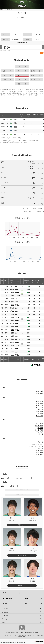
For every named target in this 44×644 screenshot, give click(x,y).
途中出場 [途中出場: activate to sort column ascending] (35, 115)
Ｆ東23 (12, 292)
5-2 (18, 346)
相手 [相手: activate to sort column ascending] (11, 281)
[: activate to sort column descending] (2, 115)
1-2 (18, 286)
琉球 (12, 299)
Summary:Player (7, 598)
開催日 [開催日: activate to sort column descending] (6, 281)
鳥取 (15, 119)
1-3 (18, 305)
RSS (42, 53)
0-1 (18, 289)
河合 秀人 (40, 432)
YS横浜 (11, 302)
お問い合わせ (35, 633)
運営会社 (29, 633)
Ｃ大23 (12, 317)
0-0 (18, 296)
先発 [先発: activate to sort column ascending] (28, 115)
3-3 (18, 336)
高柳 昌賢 (40, 450)
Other (4, 622)
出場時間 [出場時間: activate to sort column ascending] (27, 281)
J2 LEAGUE (5, 612)
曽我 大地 (40, 412)
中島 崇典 (40, 403)
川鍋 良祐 (40, 401)
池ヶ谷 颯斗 (39, 430)
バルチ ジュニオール (36, 446)
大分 (12, 286)
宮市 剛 (40, 448)
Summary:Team (28, 593)
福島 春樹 (40, 393)
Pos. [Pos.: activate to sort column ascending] (32, 281)
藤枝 (12, 305)
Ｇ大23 (12, 311)
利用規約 (8, 633)
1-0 (18, 299)
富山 (12, 339)
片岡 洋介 (40, 416)
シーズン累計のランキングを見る (33, 211)
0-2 (18, 321)
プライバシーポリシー (21, 633)
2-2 (18, 317)
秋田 (12, 327)
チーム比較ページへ (22, 490)
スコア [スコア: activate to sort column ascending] (17, 281)
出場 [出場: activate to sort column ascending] (21, 115)
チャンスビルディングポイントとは (33, 208)
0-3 (18, 327)
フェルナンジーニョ (37, 444)
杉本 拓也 (40, 391)
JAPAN (26, 598)
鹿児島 (12, 289)
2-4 (18, 355)
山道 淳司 (40, 414)
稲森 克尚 (40, 405)
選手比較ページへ (22, 495)
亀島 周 (40, 410)
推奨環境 (13, 633)
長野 (12, 296)
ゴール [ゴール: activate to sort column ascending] (37, 281)
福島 (12, 314)
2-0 (18, 330)
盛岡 (12, 321)
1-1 (18, 352)
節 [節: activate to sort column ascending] (2, 281)
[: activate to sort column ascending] (6, 115)
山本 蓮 (40, 434)
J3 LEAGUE (5, 616)
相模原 (12, 308)
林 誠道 (40, 428)
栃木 (12, 349)
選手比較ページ (22, 525)
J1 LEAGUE (5, 609)
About (25, 604)
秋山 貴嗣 (40, 408)
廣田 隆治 (40, 424)
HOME (2, 10)
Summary (5, 619)
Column (4, 604)
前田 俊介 (40, 455)
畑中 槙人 (40, 453)
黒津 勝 (40, 442)
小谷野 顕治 (39, 426)
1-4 (18, 339)
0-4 (18, 311)
